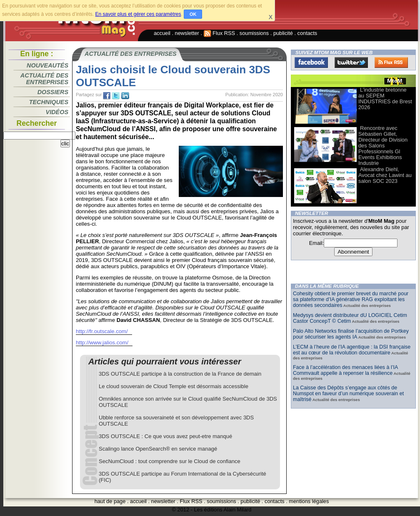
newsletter (187, 33)
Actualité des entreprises (44, 79)
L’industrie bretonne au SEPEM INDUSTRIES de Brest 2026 (385, 98)
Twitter (351, 62)
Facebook (311, 62)
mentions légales (309, 501)
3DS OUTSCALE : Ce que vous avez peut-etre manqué (165, 436)
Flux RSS (220, 33)
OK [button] (193, 14)
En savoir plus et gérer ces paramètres (138, 14)
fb (107, 96)
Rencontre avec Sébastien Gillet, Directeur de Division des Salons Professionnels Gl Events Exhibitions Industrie (383, 146)
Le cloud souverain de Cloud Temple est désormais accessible (174, 386)
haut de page (110, 501)
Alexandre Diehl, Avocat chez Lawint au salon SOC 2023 (385, 175)
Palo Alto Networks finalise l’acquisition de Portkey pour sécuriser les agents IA (351, 334)
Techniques (49, 102)
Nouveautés (47, 65)
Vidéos (57, 112)
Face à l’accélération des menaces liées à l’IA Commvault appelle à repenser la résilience (345, 370)
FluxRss (391, 62)
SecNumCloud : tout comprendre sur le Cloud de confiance (170, 461)
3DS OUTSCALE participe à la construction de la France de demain (180, 374)
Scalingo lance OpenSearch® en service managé (158, 449)
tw (116, 96)
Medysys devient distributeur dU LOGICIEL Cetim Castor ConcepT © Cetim (350, 318)
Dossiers (53, 92)
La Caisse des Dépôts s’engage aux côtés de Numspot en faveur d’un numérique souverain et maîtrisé (348, 394)
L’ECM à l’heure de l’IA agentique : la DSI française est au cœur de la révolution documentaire (352, 350)
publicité (283, 33)
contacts (307, 33)
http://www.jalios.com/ (102, 343)
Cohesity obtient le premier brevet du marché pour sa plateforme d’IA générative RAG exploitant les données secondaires (351, 299)
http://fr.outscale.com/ (102, 331)
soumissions (254, 33)
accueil (162, 33)
